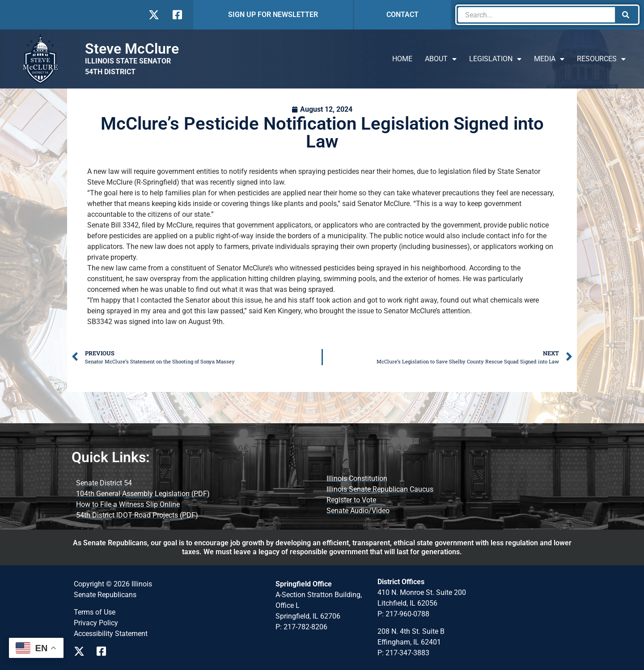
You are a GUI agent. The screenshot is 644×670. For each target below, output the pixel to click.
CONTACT (402, 15)
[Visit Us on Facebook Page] (104, 651)
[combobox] (536, 15)
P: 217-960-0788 (403, 614)
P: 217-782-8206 (301, 627)
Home (402, 59)
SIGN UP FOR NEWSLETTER (273, 15)
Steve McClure (132, 49)
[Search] (626, 15)
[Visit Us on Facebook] (176, 15)
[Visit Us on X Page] (82, 651)
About (441, 59)
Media (549, 59)
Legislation (495, 59)
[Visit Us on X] (154, 15)
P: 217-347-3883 (403, 653)
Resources (601, 59)
